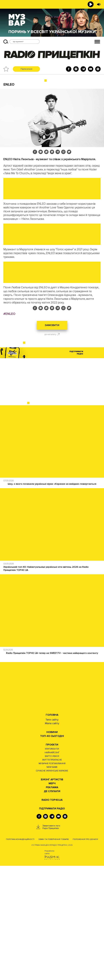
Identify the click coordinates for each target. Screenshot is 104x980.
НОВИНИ (52, 846)
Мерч (52, 898)
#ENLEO (9, 428)
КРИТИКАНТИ (52, 863)
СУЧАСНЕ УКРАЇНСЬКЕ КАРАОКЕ (52, 885)
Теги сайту (52, 834)
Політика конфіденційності (20, 953)
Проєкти (52, 859)
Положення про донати (85, 953)
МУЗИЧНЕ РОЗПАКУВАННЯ (52, 878)
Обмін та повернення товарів (54, 953)
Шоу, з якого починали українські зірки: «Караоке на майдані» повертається (52, 598)
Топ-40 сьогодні (52, 850)
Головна (52, 829)
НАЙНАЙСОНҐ (52, 867)
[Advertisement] (52, 495)
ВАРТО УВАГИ (52, 870)
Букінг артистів (52, 894)
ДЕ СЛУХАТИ (52, 906)
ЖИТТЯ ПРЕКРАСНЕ (52, 874)
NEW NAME (52, 881)
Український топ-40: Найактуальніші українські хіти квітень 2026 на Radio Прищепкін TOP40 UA (46, 683)
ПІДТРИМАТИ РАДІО (52, 923)
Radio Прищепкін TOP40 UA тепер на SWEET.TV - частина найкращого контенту (52, 767)
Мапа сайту (52, 838)
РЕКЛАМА (52, 902)
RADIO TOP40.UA (52, 914)
